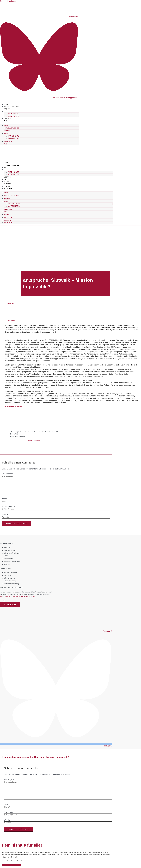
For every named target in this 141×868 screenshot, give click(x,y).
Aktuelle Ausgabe (11, 107)
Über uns (8, 119)
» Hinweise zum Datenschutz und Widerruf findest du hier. (18, 596)
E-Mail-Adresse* (8, 506)
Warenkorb (14, 116)
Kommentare (39, 431)
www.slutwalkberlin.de (14, 407)
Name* (5, 498)
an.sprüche (29, 431)
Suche (7, 181)
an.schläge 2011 (17, 431)
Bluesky (7, 186)
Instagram (8, 188)
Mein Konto (14, 114)
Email (2, 601)
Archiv (7, 109)
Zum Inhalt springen (8, 1)
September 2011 (51, 431)
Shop (6, 111)
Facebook (8, 184)
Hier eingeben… (8, 474)
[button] (11, 307)
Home (6, 104)
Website (5, 514)
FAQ (5, 121)
